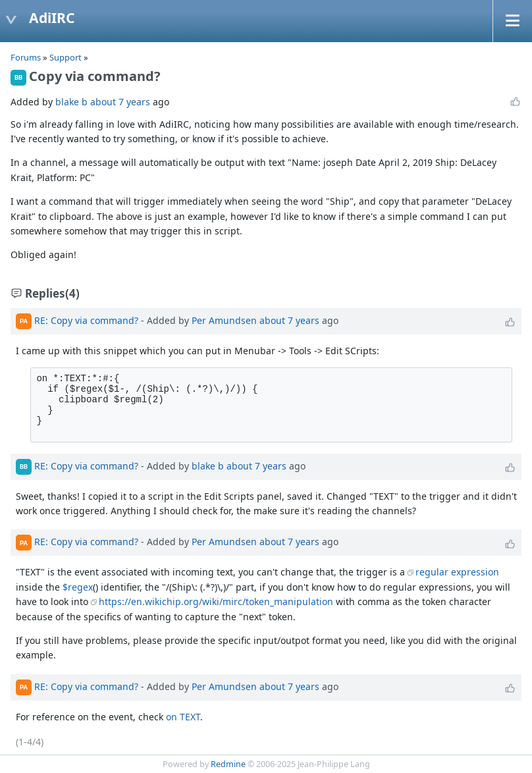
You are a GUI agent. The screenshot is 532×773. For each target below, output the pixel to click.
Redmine (228, 764)
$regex (78, 587)
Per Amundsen (224, 320)
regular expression (457, 572)
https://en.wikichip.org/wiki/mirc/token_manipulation (216, 601)
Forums (26, 57)
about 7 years (120, 102)
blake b (71, 102)
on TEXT (183, 717)
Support (66, 57)
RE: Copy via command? (86, 320)
